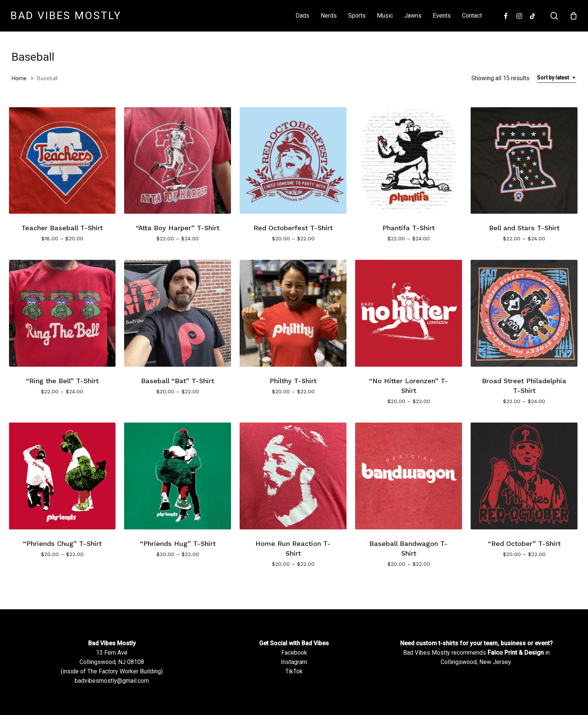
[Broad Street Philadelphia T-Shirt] (524, 313)
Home (19, 78)
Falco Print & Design (516, 653)
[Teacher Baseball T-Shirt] (62, 161)
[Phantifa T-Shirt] (409, 161)
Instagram (294, 662)
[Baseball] (178, 313)
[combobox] (557, 78)
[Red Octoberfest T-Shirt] (293, 161)
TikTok (294, 671)
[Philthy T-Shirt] (293, 313)
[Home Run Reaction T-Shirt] (293, 476)
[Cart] (573, 16)
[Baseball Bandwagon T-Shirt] (409, 476)
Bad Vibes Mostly (66, 16)
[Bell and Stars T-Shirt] (524, 161)
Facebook (294, 653)
